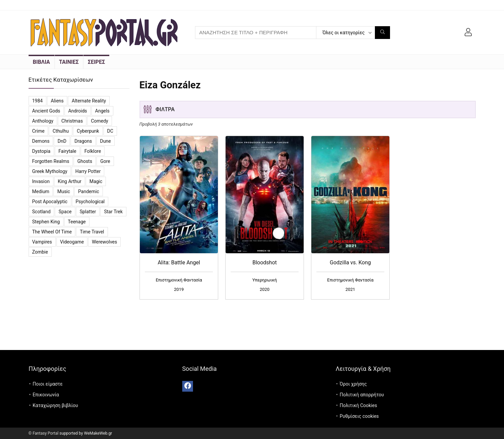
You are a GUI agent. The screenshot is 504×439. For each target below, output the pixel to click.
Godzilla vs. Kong (350, 262)
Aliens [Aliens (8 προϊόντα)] (57, 101)
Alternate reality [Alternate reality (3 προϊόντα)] (89, 101)
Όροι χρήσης (353, 384)
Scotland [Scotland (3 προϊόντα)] (42, 212)
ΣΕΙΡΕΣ (96, 62)
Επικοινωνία (46, 395)
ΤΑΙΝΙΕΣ (69, 62)
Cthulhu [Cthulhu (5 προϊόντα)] (61, 131)
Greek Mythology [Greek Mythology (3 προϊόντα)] (50, 171)
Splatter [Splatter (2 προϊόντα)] (88, 212)
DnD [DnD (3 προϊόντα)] (62, 141)
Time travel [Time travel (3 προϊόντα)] (92, 232)
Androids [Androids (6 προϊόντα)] (78, 111)
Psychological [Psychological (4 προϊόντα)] (90, 202)
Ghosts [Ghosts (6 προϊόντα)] (85, 161)
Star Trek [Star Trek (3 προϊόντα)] (113, 212)
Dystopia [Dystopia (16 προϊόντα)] (41, 151)
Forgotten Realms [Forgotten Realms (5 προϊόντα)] (51, 161)
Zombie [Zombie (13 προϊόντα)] (40, 252)
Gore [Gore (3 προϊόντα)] (105, 161)
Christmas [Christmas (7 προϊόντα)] (72, 121)
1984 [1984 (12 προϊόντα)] (37, 101)
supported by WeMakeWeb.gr (86, 433)
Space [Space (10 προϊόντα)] (65, 212)
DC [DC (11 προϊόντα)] (110, 131)
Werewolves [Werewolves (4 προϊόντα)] (104, 242)
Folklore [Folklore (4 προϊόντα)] (93, 151)
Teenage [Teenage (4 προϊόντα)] (77, 222)
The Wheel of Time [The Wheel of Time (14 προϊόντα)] (52, 232)
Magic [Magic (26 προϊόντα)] (96, 181)
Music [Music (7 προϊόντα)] (64, 191)
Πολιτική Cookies (358, 405)
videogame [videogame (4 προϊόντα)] (72, 242)
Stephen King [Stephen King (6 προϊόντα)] (46, 222)
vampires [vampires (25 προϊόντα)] (42, 242)
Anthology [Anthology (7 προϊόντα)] (43, 121)
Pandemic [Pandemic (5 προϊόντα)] (88, 191)
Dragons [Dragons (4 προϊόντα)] (83, 141)
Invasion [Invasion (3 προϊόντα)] (41, 181)
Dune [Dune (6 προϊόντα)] (106, 141)
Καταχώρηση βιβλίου (55, 405)
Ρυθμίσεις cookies (359, 416)
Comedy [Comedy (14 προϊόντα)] (99, 121)
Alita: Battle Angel (179, 262)
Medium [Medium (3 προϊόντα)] (41, 191)
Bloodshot (265, 262)
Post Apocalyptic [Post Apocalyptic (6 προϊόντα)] (50, 202)
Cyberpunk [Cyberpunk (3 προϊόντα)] (88, 131)
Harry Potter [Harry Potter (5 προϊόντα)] (88, 171)
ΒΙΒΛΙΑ (42, 62)
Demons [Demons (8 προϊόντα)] (41, 141)
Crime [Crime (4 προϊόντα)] (38, 131)
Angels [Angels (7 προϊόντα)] (102, 111)
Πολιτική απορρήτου (362, 395)
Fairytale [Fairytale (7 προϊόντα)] (67, 151)
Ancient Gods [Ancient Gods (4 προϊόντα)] (46, 111)
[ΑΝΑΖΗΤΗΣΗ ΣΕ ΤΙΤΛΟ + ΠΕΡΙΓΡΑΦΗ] (382, 33)
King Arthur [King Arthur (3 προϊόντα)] (70, 181)
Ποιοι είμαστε (48, 384)
